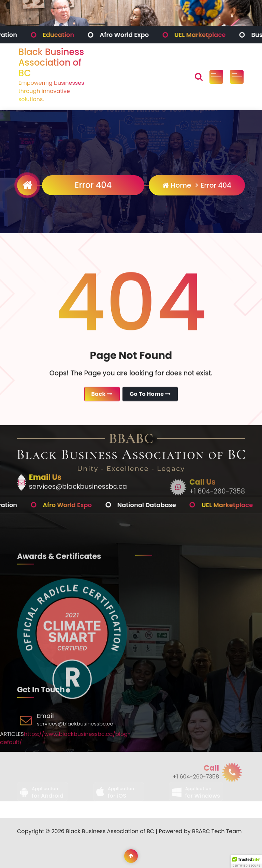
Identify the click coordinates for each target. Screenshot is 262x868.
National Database (169, 505)
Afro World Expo (147, 35)
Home (177, 185)
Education (81, 35)
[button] (246, 862)
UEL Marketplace (222, 35)
